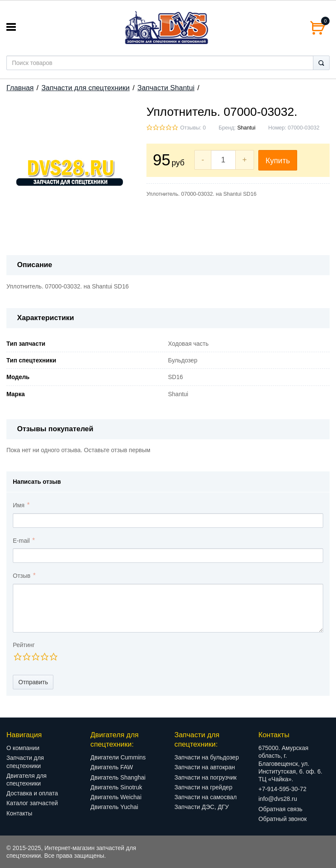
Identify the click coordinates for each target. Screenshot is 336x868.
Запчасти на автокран (205, 767)
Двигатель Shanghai (118, 777)
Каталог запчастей (32, 803)
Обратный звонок (282, 819)
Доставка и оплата (32, 793)
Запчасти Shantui (166, 88)
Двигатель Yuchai (114, 807)
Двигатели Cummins (118, 757)
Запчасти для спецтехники (86, 88)
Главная (20, 88)
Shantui (247, 128)
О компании (23, 748)
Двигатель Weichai (116, 797)
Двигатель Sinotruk (116, 787)
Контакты (19, 813)
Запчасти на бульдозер (207, 757)
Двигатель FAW (112, 767)
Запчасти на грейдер (204, 787)
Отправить (33, 682)
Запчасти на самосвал (206, 797)
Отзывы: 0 (193, 128)
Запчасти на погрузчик (206, 777)
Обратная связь (280, 809)
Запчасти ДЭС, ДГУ (202, 807)
